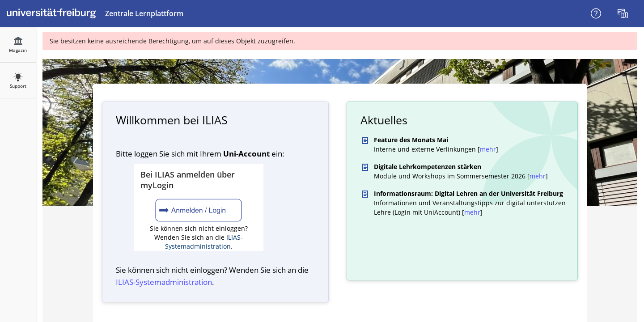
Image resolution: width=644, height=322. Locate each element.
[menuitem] (624, 13)
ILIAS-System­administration (164, 282)
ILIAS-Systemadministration (204, 242)
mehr (488, 149)
